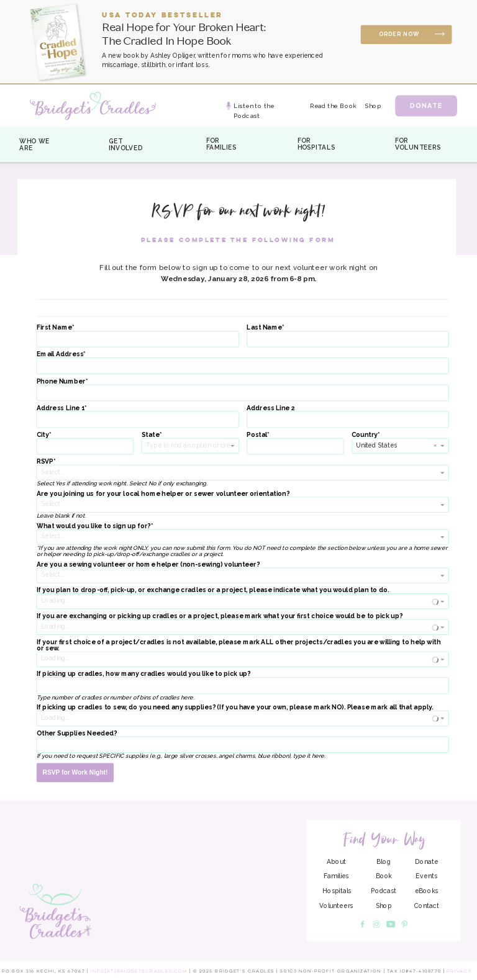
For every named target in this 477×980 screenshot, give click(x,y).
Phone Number (61, 381)
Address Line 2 (270, 408)
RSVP (45, 462)
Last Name (264, 328)
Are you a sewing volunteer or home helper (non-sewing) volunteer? (148, 564)
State (151, 434)
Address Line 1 (61, 408)
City (43, 434)
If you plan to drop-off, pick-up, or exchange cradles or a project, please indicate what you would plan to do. (213, 590)
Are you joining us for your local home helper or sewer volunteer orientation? (163, 493)
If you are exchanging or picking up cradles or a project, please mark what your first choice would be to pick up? (220, 616)
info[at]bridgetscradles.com (139, 971)
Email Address (60, 354)
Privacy (459, 971)
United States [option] (376, 445)
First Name (54, 328)
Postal (257, 434)
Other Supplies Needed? (77, 733)
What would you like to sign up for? (94, 526)
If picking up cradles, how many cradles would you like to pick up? (143, 674)
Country (365, 434)
